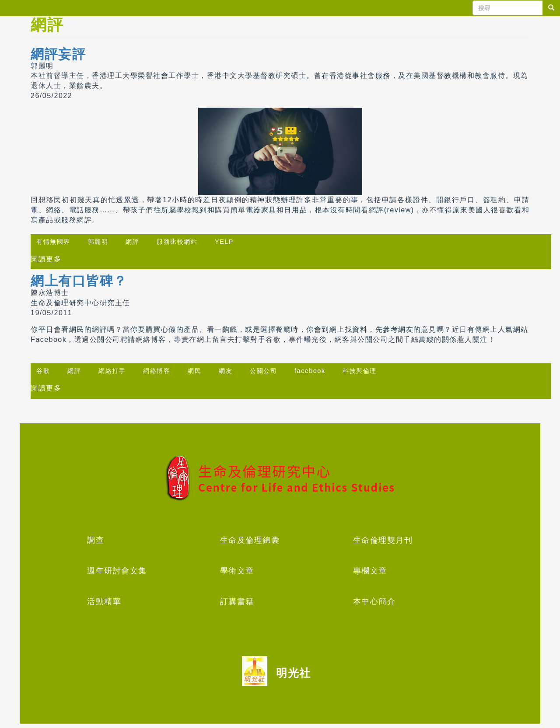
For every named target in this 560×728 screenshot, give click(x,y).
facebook (310, 371)
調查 (96, 540)
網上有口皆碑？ (79, 281)
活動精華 (104, 601)
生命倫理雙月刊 (383, 540)
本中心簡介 (374, 601)
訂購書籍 (237, 601)
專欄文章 (370, 571)
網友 (226, 371)
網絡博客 (157, 371)
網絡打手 (112, 371)
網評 (132, 242)
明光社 (294, 673)
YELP (224, 242)
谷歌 (43, 371)
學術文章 (237, 571)
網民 (194, 371)
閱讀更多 (46, 259)
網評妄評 (58, 54)
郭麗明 (98, 242)
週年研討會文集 (117, 571)
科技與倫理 (360, 371)
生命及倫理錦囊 (250, 540)
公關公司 (263, 371)
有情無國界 (53, 242)
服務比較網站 (177, 242)
